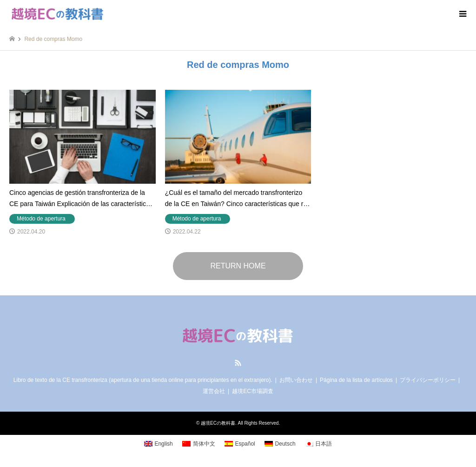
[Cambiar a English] (159, 444)
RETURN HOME (238, 266)
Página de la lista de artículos (356, 380)
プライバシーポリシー (428, 380)
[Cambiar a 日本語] (319, 444)
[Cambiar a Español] (240, 444)
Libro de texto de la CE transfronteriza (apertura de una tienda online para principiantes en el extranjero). (143, 380)
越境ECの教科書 (218, 423)
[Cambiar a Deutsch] (280, 444)
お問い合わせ (296, 380)
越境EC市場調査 (253, 391)
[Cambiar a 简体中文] (199, 444)
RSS (238, 363)
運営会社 (214, 391)
